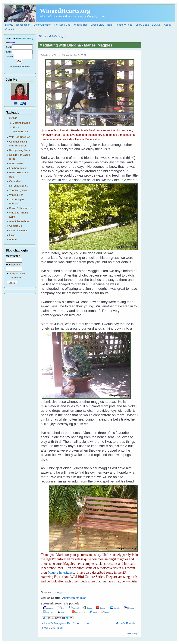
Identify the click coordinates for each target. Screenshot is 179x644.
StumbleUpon (78, 613)
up (89, 623)
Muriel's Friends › (126, 623)
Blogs (42, 36)
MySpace (129, 608)
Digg (61, 608)
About (167, 25)
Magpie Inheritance (61, 572)
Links (12, 235)
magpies (60, 592)
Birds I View (97, 25)
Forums (14, 240)
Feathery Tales (124, 25)
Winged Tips (80, 25)
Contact (10, 29)
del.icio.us (48, 608)
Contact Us (16, 226)
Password (13, 265)
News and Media (19, 231)
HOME (9, 25)
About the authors (19, 221)
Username (13, 256)
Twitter (93, 613)
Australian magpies (74, 598)
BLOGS (156, 25)
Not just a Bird (62, 25)
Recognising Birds (19, 150)
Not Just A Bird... (19, 186)
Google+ (101, 608)
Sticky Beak (142, 25)
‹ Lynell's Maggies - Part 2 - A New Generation (61, 625)
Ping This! (48, 613)
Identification (23, 25)
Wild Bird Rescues (20, 137)
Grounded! (15, 181)
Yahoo (105, 613)
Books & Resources (20, 208)
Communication (42, 25)
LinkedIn (115, 608)
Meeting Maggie (21, 123)
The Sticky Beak (18, 190)
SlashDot (63, 613)
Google (88, 608)
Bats (110, 25)
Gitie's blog (56, 36)
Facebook (74, 608)
